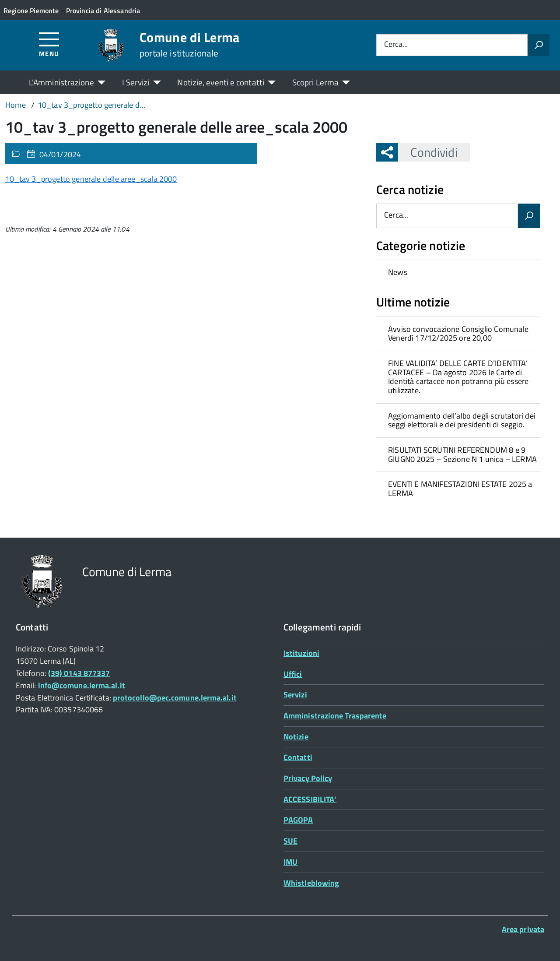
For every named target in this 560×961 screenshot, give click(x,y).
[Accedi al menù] (49, 44)
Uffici (293, 674)
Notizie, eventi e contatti (220, 82)
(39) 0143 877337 (79, 673)
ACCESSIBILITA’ (310, 799)
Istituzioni (301, 653)
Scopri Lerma (315, 82)
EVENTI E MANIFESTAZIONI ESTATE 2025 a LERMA (460, 489)
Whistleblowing (311, 883)
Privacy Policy (308, 778)
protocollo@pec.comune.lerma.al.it (175, 698)
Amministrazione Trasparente (335, 716)
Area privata (523, 929)
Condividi (428, 152)
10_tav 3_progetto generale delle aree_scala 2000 (91, 179)
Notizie (296, 737)
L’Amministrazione (61, 82)
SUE (290, 841)
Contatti (298, 757)
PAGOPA (298, 820)
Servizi (295, 695)
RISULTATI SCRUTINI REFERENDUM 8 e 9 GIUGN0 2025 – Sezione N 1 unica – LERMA (462, 454)
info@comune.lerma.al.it (82, 685)
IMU (290, 862)
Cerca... (396, 45)
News (398, 272)
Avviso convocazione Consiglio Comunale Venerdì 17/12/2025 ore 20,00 (458, 334)
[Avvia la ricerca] (539, 45)
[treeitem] (458, 272)
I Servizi (136, 82)
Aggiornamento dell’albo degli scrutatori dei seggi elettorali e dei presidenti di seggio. (462, 420)
